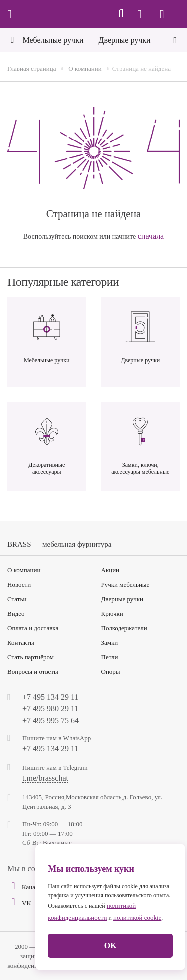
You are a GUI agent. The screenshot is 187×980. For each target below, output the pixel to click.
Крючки (112, 614)
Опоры (111, 671)
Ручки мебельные (125, 585)
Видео (16, 614)
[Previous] (12, 41)
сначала (151, 236)
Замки (110, 642)
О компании (85, 69)
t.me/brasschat (45, 778)
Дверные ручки (122, 599)
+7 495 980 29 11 (50, 709)
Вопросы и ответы (33, 671)
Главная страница (32, 69)
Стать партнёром (31, 657)
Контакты (21, 642)
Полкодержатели (124, 628)
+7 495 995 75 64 (51, 721)
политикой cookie (137, 917)
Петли (110, 657)
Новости (19, 585)
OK (110, 945)
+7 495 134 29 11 (50, 697)
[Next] (175, 39)
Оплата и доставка (33, 628)
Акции (110, 570)
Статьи (17, 599)
